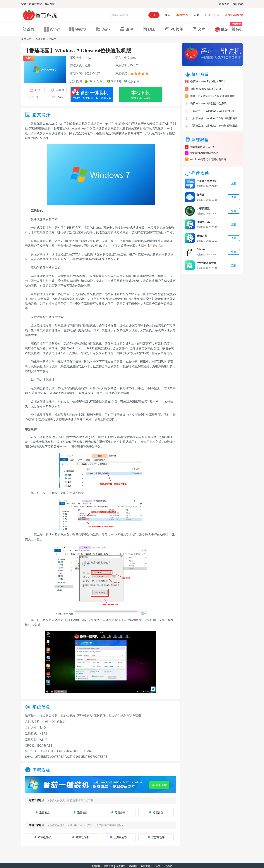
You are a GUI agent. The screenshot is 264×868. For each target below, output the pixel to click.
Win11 (52, 29)
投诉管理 (108, 866)
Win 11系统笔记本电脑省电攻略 (208, 159)
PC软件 (174, 29)
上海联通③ (118, 837)
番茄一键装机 (229, 27)
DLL (149, 29)
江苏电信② (80, 837)
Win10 (78, 29)
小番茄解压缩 (234, 15)
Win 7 (53, 39)
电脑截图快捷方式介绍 (203, 147)
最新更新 (224, 4)
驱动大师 (182, 15)
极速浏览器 (212, 15)
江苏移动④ (156, 837)
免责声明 (96, 866)
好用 (35, 90)
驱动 (126, 29)
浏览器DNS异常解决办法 (204, 153)
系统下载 (40, 39)
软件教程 (168, 866)
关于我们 (121, 866)
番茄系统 (26, 39)
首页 (28, 29)
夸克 (196, 15)
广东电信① (42, 837)
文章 (199, 29)
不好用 (57, 90)
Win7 (103, 29)
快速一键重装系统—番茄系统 (38, 4)
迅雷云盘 (42, 812)
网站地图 (238, 4)
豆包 (167, 15)
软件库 (157, 866)
